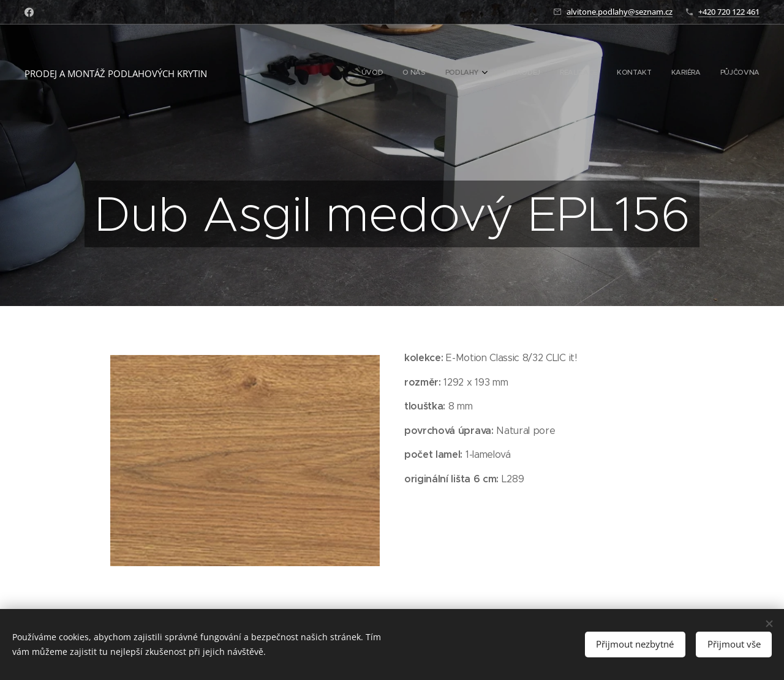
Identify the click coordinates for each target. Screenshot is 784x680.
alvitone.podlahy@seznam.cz (620, 12)
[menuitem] (620, 73)
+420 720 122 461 (729, 12)
